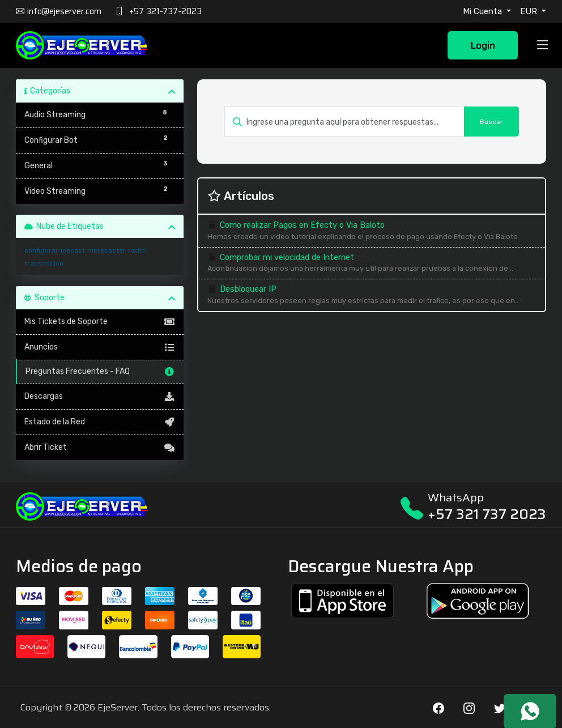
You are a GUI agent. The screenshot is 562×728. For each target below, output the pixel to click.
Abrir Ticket (100, 448)
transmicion (44, 263)
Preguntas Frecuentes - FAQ (100, 372)
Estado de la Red (100, 422)
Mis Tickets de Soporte (100, 322)
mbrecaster (107, 250)
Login (483, 45)
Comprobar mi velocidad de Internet (372, 264)
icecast (73, 250)
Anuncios (100, 347)
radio (137, 250)
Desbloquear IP (372, 295)
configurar (41, 250)
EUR (530, 11)
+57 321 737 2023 (487, 514)
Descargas (100, 397)
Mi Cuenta (484, 11)
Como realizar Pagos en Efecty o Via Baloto (372, 231)
